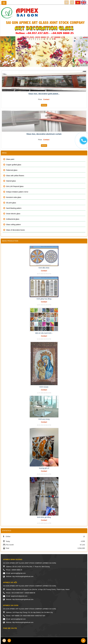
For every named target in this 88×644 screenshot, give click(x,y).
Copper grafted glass (14, 165)
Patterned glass (12, 170)
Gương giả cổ (44, 468)
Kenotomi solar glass (14, 197)
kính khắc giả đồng (44, 517)
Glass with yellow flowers (15, 176)
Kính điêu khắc (44, 268)
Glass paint (10, 159)
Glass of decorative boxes (15, 230)
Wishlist (44, 105)
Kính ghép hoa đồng (44, 299)
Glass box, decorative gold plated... (44, 94)
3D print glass (11, 203)
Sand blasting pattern (14, 208)
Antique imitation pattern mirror (17, 192)
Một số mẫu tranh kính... (44, 333)
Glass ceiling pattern (13, 225)
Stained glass (11, 181)
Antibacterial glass (13, 219)
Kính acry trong (44, 419)
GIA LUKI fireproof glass (15, 186)
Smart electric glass (13, 214)
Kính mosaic (44, 387)
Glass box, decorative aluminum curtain (44, 134)
